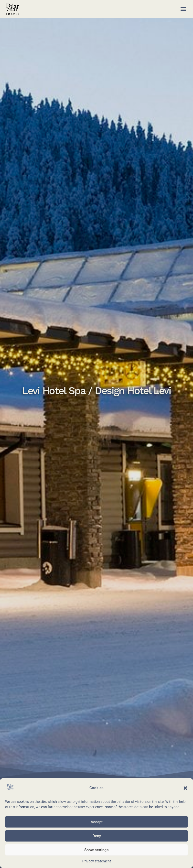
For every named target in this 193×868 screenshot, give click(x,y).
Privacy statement (97, 861)
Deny (97, 836)
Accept (97, 822)
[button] (185, 788)
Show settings (96, 850)
